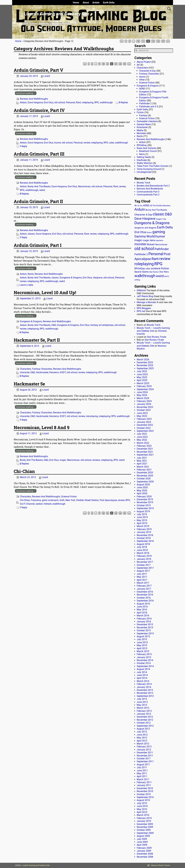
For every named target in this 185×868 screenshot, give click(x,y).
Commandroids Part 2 (148, 195)
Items (142, 154)
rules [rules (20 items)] (148, 269)
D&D (54, 325)
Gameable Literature (147, 121)
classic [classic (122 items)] (159, 214)
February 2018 (144, 556)
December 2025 (145, 362)
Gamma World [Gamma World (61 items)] (145, 236)
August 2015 (143, 636)
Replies (123, 102)
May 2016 (142, 610)
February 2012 (144, 747)
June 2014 (142, 675)
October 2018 (144, 538)
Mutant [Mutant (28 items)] (151, 244)
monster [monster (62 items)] (140, 244)
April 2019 (142, 523)
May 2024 (142, 395)
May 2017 (142, 577)
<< (122, 41)
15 (163, 41)
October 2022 (144, 428)
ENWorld (141, 290)
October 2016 (144, 598)
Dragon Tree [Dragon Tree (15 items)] (161, 219)
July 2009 (142, 839)
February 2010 (144, 818)
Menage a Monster (146, 302)
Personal (70, 102)
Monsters (142, 133)
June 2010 (142, 806)
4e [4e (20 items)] (136, 205)
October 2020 (144, 479)
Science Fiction (69, 497)
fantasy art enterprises (102, 325)
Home (76, 3)
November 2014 (145, 660)
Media (140, 130)
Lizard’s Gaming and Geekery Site (57, 14)
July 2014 (142, 672)
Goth (62, 500)
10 (138, 41)
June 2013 (142, 702)
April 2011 (142, 776)
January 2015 (144, 657)
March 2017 (143, 583)
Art (138, 65)
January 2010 (144, 821)
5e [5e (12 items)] (138, 206)
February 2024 (144, 401)
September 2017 (145, 568)
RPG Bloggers (144, 308)
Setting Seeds (144, 157)
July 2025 (142, 371)
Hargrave (98, 278)
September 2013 (145, 696)
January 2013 (144, 714)
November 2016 (145, 595)
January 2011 (144, 785)
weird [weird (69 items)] (160, 276)
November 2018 (145, 535)
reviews (96, 460)
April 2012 (142, 741)
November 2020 (145, 476)
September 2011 (145, 761)
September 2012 (145, 726)
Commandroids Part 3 (148, 192)
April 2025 (142, 380)
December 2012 (145, 717)
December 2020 (145, 473)
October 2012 (144, 723)
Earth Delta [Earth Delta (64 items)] (165, 227)
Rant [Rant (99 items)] (155, 259)
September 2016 (145, 601)
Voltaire (48, 504)
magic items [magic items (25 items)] (149, 240)
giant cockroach (50, 500)
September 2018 (145, 541)
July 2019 (142, 514)
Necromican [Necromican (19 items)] (161, 244)
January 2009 (144, 851)
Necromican (84, 186)
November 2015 (145, 628)
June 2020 (142, 487)
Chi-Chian (24, 471)
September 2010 (145, 797)
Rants (31, 274)
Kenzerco (54, 372)
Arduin (96, 3)
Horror (142, 77)
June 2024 (142, 392)
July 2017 (142, 574)
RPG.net (141, 311)
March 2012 (143, 744)
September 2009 (145, 833)
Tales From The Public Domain (153, 166)
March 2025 (143, 383)
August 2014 (143, 669)
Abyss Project (144, 62)
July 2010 (142, 803)
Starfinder (142, 160)
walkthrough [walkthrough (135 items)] (145, 276)
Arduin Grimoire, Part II (38, 201)
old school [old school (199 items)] (144, 249)
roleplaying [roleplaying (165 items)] (144, 264)
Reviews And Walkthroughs (34, 99)
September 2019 (145, 508)
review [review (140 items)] (165, 259)
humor (58, 143)
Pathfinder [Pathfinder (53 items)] (162, 249)
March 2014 (143, 681)
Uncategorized (144, 172)
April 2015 (142, 648)
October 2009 (144, 830)
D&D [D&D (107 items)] (168, 214)
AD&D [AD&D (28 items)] (146, 205)
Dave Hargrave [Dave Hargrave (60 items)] (145, 219)
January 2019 (144, 532)
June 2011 (142, 771)
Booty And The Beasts (39, 186)
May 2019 (142, 520)
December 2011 (145, 753)
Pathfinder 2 (145, 103)
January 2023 (144, 422)
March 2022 (143, 443)
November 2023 (145, 407)
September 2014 (145, 666)
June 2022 (142, 437)
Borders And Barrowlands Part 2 (153, 186)
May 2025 (142, 377)
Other (142, 80)
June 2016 (142, 607)
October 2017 (144, 565)
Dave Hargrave (35, 102)
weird (42, 190)
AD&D (142, 89)
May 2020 (142, 491)
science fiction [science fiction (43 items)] (160, 268)
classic (31, 234)
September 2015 (145, 634)
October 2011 (144, 759)
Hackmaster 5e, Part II (37, 340)
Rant (78, 102)
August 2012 (143, 729)
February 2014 (144, 684)
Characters (25, 369)
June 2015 (142, 642)
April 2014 (142, 678)
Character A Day (147, 71)
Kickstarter (142, 127)
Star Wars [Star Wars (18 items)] (164, 272)
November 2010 (145, 791)
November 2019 (145, 502)
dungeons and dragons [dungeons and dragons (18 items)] (145, 228)
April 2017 (142, 580)
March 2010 (143, 815)
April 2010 (142, 812)
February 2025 (144, 386)
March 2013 (143, 708)
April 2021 (142, 464)
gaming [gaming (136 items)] (159, 232)
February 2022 (144, 446)
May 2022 (142, 440)
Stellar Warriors (145, 163)
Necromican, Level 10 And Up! (45, 292)
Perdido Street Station (87, 500)
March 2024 (143, 398)
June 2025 (142, 374)
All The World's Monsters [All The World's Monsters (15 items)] (160, 206)
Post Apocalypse (108, 500)
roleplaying (88, 102)
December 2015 (145, 624)
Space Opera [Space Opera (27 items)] (141, 272)
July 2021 (142, 458)
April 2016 (142, 613)
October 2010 (144, 794)
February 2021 (144, 470)
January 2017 (144, 589)
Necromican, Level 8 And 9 (42, 427)
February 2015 (144, 654)
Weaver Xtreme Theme (161, 865)
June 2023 (142, 413)
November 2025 (145, 365)
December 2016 (145, 592)
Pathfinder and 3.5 (149, 107)
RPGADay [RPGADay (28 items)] (140, 268)
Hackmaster (42, 372)
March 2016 (143, 616)
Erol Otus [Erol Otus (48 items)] (140, 232)
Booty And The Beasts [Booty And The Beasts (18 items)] (156, 210)
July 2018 (142, 547)
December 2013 (145, 690)
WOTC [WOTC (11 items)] (167, 276)
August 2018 (143, 544)
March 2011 (143, 779)
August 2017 (143, 571)
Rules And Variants (147, 148)
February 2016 (144, 619)
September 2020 (145, 482)
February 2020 (144, 497)
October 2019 (144, 505)
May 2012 (142, 738)
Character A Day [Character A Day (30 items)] (143, 215)
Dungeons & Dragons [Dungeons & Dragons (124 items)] (152, 223)
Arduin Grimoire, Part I (38, 245)
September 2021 (145, 455)
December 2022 (145, 425)
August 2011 (143, 765)
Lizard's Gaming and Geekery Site (36, 865)
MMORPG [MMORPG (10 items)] (160, 241)
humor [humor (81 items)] (160, 236)
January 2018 (144, 559)
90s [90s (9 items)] (141, 206)
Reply (23, 146)
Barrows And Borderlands (150, 189)
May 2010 (142, 809)
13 (153, 41)
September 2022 (145, 431)
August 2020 (143, 485)
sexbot (39, 504)
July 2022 (142, 434)
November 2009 (145, 827)
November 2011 (145, 756)
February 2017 (144, 586)
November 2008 (145, 857)
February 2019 (144, 529)
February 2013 (144, 711)
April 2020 (142, 493)
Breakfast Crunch (148, 151)
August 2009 (143, 836)
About (86, 3)
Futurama (36, 500)
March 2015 (143, 651)
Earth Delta (109, 3)
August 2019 (143, 511)
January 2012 (144, 750)
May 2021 (142, 461)
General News (144, 124)
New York (70, 500)
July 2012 (142, 732)
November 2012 (145, 720)
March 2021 (143, 467)
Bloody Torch (144, 183)
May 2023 (142, 416)
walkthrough (106, 102)
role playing (92, 416)
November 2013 (145, 693)
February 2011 (144, 782)
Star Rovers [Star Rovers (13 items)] (154, 272)
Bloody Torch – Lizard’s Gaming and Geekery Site (153, 329)
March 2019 (143, 526)
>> (168, 41)
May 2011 (142, 773)
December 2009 (145, 824)
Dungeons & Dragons (71, 278)
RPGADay (142, 145)
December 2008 (145, 854)
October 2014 (144, 663)
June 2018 (142, 550)
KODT (63, 372)
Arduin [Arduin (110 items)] (140, 209)
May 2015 (142, 645)
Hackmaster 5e (29, 384)
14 (158, 41)
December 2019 (145, 499)
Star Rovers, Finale (157, 337)
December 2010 (145, 788)
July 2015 (142, 639)
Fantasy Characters (42, 369)
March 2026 (143, 360)
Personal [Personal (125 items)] (156, 254)
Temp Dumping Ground (149, 169)
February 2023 (144, 419)
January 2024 (144, 404)
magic (63, 460)
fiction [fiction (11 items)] (149, 233)
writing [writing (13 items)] (137, 280)
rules (112, 143)
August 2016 (143, 604)
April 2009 (142, 845)
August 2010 (143, 800)
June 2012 (142, 735)
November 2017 (145, 562)
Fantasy (143, 115)
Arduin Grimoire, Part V (38, 70)
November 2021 (145, 452)
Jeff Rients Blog (145, 296)
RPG (97, 102)
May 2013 (142, 705)
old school (60, 102)
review (87, 143)
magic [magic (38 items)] (138, 240)
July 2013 (142, 699)
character (25, 372)
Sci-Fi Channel (27, 504)
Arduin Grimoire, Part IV (39, 110)
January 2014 (144, 687)
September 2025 (145, 368)
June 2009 (142, 842)
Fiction (140, 112)
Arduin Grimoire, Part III (39, 154)
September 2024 (145, 389)
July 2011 (142, 767)
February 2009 (144, 848)
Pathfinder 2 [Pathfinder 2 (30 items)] (141, 254)
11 (143, 41)
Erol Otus (49, 102)
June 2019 (142, 517)
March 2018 (143, 553)
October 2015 (144, 630)
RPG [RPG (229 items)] (158, 264)
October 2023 (144, 410)
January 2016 (144, 622)
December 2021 (145, 449)
